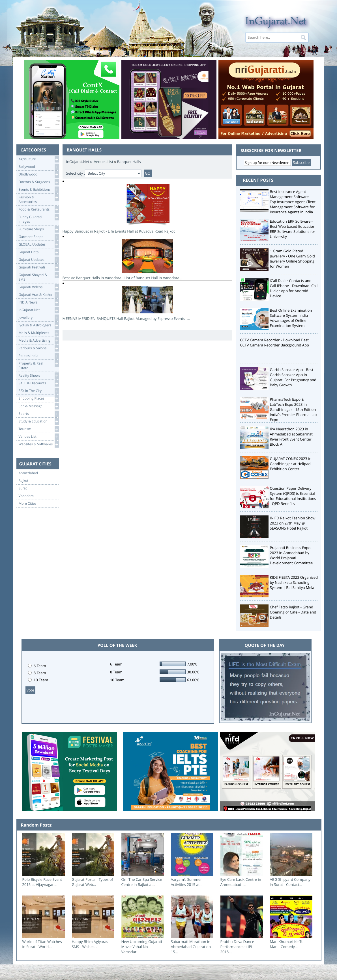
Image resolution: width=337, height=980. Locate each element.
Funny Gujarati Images (39, 219)
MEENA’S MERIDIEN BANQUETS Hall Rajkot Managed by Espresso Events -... (147, 303)
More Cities (28, 504)
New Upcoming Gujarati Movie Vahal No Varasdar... (142, 947)
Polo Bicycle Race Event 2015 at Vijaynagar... (42, 882)
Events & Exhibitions (39, 190)
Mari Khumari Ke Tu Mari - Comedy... (287, 944)
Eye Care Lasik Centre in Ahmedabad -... (241, 882)
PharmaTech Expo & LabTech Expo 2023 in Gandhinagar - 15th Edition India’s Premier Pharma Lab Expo (293, 409)
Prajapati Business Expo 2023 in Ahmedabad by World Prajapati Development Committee (291, 555)
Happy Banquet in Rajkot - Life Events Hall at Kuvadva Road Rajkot (147, 209)
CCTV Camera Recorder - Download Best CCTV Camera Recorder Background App (275, 342)
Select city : (76, 173)
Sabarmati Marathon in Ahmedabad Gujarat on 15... (191, 947)
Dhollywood (39, 174)
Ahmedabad (28, 473)
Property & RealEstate (39, 365)
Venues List (39, 437)
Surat (23, 488)
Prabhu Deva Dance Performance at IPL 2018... (237, 947)
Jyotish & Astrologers (39, 325)
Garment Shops (39, 237)
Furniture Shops (39, 229)
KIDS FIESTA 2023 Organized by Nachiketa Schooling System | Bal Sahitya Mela (294, 582)
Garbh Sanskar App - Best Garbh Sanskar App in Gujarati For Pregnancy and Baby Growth (293, 377)
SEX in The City (39, 391)
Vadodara (26, 496)
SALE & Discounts (39, 383)
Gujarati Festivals (39, 267)
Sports (39, 414)
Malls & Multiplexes (39, 333)
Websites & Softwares (39, 444)
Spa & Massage (39, 406)
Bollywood (39, 167)
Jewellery (39, 318)
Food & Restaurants (39, 210)
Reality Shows (39, 376)
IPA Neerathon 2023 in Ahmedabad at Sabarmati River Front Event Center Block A (292, 437)
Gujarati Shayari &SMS (39, 277)
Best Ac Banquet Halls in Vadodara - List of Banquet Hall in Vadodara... (147, 260)
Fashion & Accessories (39, 199)
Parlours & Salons (39, 348)
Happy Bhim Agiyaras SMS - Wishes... (90, 944)
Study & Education (39, 421)
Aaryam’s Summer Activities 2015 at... (187, 882)
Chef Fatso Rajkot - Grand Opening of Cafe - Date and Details (293, 612)
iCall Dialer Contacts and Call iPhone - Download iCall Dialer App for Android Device (294, 288)
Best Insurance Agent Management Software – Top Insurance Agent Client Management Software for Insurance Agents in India (293, 202)
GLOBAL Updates (39, 245)
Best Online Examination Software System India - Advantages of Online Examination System (291, 318)
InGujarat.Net (39, 310)
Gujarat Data (39, 252)
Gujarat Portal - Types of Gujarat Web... (93, 882)
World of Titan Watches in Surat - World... (42, 944)
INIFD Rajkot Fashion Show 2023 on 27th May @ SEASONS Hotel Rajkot (293, 523)
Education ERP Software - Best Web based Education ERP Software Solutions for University (293, 229)
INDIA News (39, 303)
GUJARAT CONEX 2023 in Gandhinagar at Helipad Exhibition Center (291, 464)
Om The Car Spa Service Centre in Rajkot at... (142, 882)
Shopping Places (39, 399)
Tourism (39, 429)
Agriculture (39, 159)
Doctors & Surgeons (39, 182)
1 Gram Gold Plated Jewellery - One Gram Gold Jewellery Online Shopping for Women (292, 259)
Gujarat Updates (39, 260)
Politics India (39, 356)
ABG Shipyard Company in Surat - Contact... (290, 882)
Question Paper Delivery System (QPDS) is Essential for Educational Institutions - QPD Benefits (293, 496)
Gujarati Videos (39, 287)
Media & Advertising (39, 341)
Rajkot (24, 481)
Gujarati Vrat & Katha (39, 295)
